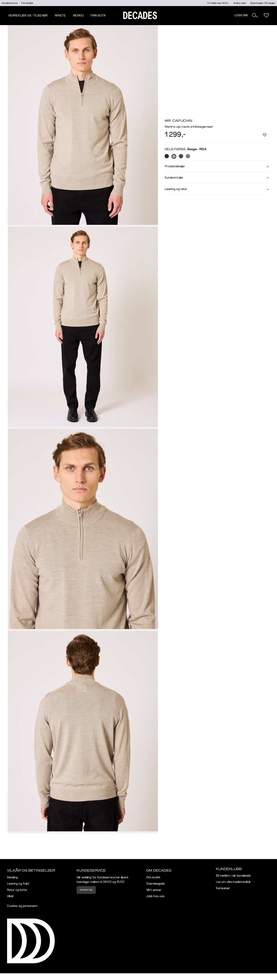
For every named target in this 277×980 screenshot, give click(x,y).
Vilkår (10, 896)
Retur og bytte (17, 890)
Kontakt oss (86, 890)
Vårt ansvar (154, 890)
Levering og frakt (18, 884)
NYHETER (61, 16)
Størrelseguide (155, 884)
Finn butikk (27, 3)
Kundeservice (10, 3)
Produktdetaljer (217, 166)
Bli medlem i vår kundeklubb (233, 876)
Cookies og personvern (22, 906)
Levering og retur (217, 189)
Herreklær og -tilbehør (28, 16)
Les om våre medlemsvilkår (233, 882)
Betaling (12, 877)
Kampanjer (223, 888)
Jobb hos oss (155, 896)
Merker (79, 16)
